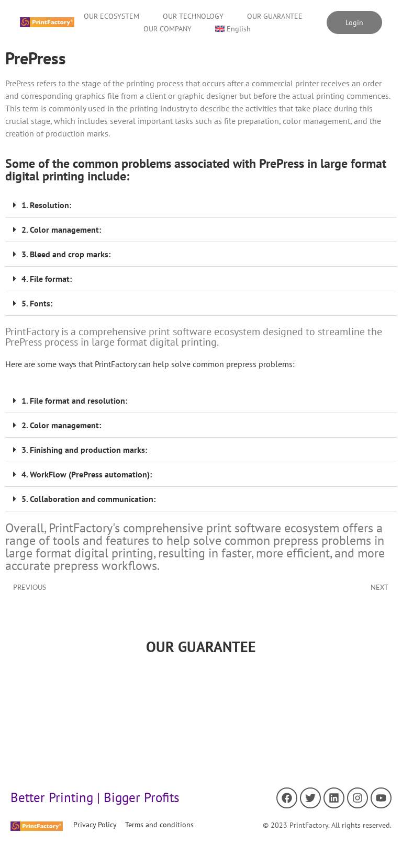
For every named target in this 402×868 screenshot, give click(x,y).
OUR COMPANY (167, 29)
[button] (201, 205)
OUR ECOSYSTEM (111, 16)
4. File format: (47, 279)
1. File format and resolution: (74, 401)
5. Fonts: (37, 303)
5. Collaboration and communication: (88, 499)
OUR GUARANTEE (275, 16)
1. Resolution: (46, 205)
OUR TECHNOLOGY (193, 16)
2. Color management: (61, 230)
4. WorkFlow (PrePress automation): (87, 474)
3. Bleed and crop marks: (66, 254)
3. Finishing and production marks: (84, 450)
